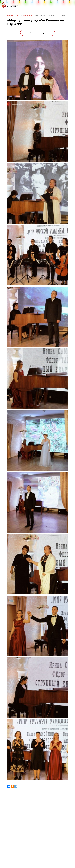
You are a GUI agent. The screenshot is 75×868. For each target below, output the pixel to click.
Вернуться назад (38, 33)
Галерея (18, 15)
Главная (10, 15)
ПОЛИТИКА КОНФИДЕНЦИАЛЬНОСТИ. (38, 832)
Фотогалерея (27, 15)
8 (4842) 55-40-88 (38, 856)
